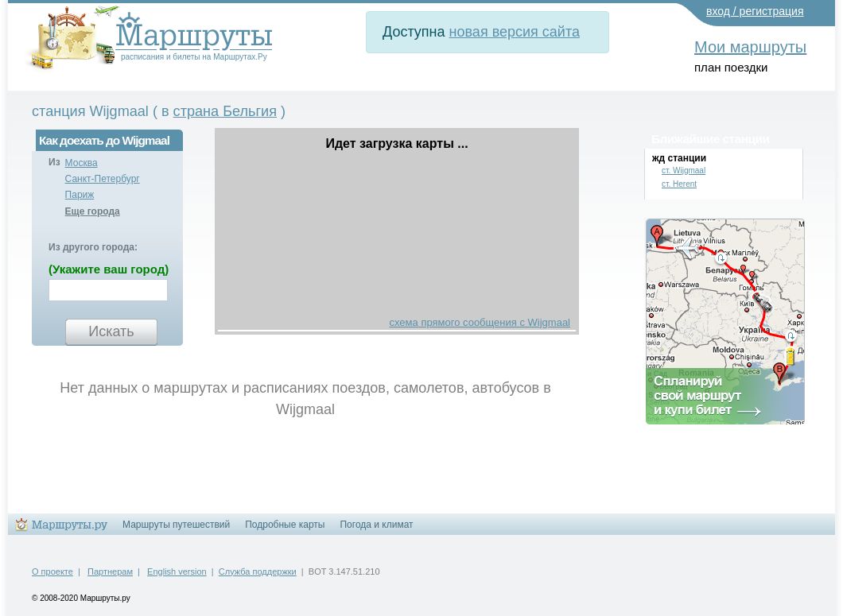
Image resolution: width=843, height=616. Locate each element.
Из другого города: (93, 247)
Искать (111, 331)
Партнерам (110, 571)
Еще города (93, 211)
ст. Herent (679, 184)
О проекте (52, 571)
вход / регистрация (755, 11)
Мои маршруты (750, 47)
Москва (82, 163)
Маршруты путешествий (176, 525)
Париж (80, 195)
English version (177, 571)
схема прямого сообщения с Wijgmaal (480, 322)
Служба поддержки (258, 571)
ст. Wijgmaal (684, 170)
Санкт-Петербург (103, 179)
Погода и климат (376, 525)
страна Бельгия (225, 111)
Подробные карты (285, 525)
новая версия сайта (515, 32)
